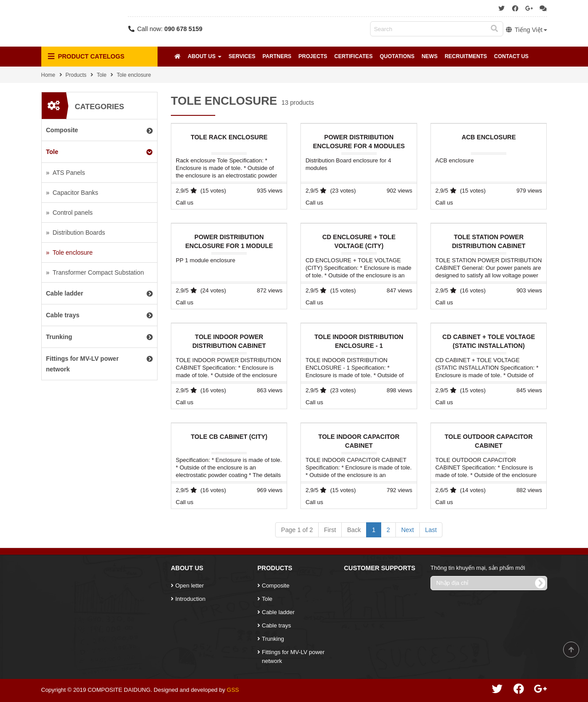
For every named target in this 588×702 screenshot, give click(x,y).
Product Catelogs (86, 57)
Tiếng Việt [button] (526, 30)
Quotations (397, 56)
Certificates (353, 56)
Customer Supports (380, 568)
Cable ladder (278, 612)
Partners (277, 56)
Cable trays (276, 625)
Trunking (273, 639)
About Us (205, 56)
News (430, 56)
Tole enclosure (134, 75)
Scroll (571, 650)
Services (242, 56)
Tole (102, 75)
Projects (313, 56)
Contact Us (511, 56)
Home (48, 75)
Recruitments (466, 56)
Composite (276, 586)
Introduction (190, 599)
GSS (233, 690)
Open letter (189, 586)
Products (76, 75)
